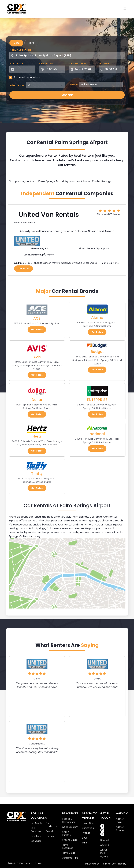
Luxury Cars (88, 823)
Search (67, 95)
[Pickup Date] (24, 69)
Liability (122, 864)
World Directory (70, 827)
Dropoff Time (107, 64)
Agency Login (120, 820)
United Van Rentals (49, 215)
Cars (16, 43)
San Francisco (36, 830)
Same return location (27, 77)
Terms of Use (109, 864)
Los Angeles (37, 823)
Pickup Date (17, 64)
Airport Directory (67, 833)
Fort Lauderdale (51, 825)
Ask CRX (105, 845)
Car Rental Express (33, 863)
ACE (37, 318)
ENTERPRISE (97, 400)
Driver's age (17, 85)
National (97, 434)
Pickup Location (20, 50)
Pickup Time (46, 64)
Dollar (37, 400)
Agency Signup (120, 828)
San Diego (36, 836)
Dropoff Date (78, 64)
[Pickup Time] (54, 69)
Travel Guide (69, 853)
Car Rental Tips (70, 858)
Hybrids (86, 833)
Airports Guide (70, 840)
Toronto (50, 836)
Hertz (37, 436)
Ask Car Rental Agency (104, 853)
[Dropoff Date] (84, 69)
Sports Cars (88, 828)
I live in (73, 84)
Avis (37, 357)
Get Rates (23, 269)
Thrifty (37, 473)
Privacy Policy (92, 864)
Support (105, 840)
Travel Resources (68, 846)
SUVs (85, 838)
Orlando (50, 831)
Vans (31, 43)
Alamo (97, 317)
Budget (97, 352)
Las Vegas (36, 841)
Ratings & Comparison (69, 820)
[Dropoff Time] (114, 69)
